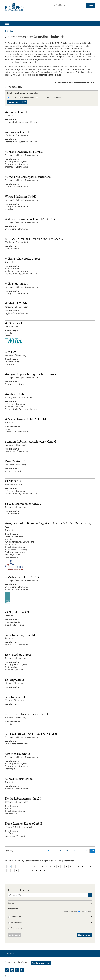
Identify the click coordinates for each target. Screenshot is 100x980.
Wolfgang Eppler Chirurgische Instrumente (30, 375)
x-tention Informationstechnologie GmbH (30, 442)
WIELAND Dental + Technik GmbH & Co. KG (34, 239)
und (82, 911)
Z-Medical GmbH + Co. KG (22, 577)
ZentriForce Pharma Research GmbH (27, 714)
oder (89, 911)
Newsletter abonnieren (41, 963)
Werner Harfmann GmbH (21, 197)
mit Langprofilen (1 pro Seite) (50, 98)
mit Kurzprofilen (27, 98)
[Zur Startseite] (15, 7)
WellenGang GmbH (17, 132)
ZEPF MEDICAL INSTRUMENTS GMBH (32, 734)
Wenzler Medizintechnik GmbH (24, 152)
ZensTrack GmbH (16, 697)
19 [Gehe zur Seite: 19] (74, 851)
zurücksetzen (14, 935)
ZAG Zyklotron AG (17, 613)
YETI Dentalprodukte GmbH (23, 504)
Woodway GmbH (15, 394)
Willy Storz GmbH (16, 284)
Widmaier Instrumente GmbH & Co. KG (30, 219)
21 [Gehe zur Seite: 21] (86, 851)
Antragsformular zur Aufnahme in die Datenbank (74, 82)
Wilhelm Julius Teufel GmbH (22, 259)
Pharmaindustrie (17, 928)
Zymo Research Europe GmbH (23, 824)
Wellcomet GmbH (16, 112)
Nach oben (9, 954)
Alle (9, 866)
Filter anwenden (85, 935)
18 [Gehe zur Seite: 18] (67, 851)
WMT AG (11, 352)
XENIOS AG (13, 482)
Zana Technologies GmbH (21, 635)
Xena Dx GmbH (15, 462)
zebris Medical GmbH (18, 655)
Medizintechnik (17, 922)
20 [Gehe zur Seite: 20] (80, 851)
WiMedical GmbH (16, 304)
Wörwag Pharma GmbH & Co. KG (26, 419)
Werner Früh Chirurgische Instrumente (28, 177)
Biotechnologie (17, 917)
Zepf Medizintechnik (17, 754)
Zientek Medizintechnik (19, 779)
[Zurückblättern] (49, 851)
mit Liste (13, 98)
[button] (90, 904)
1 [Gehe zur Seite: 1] (55, 851)
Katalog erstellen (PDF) (17, 102)
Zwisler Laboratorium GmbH (23, 799)
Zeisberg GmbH (14, 680)
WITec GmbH (13, 324)
